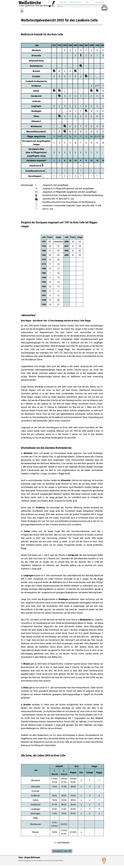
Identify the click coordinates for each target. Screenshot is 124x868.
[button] (104, 6)
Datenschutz (100, 2)
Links (87, 2)
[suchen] (81, 6)
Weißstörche (30, 3)
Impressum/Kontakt (76, 2)
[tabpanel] (62, 34)
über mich (63, 2)
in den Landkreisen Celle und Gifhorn (34, 6)
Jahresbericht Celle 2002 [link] (62, 851)
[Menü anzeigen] (22, 11)
